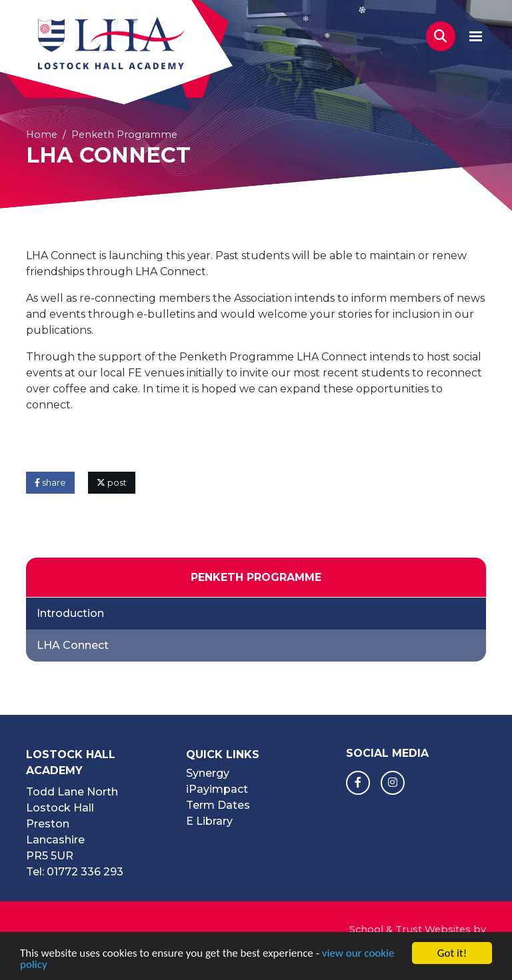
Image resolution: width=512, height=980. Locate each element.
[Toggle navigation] (476, 36)
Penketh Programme (124, 135)
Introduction (70, 613)
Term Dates (218, 805)
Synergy (208, 773)
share (50, 483)
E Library (209, 821)
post (112, 483)
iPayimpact (217, 789)
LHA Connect (73, 645)
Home (42, 135)
